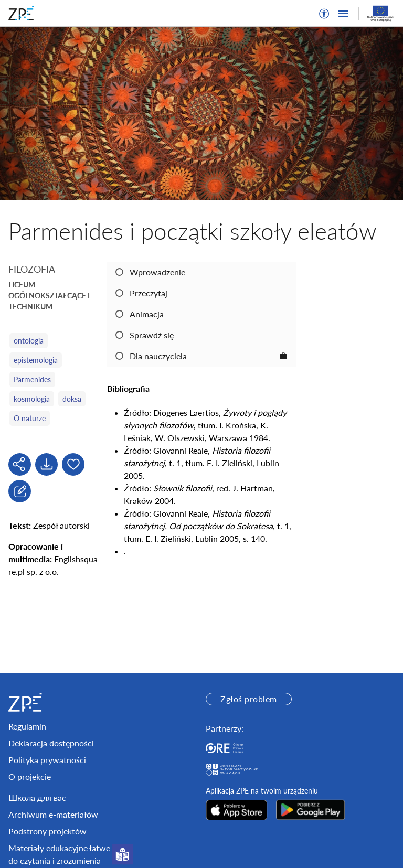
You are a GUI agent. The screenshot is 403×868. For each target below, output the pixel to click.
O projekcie (30, 776)
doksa (72, 399)
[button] (324, 14)
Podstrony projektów (47, 831)
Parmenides (32, 379)
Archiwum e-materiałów (53, 814)
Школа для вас (37, 797)
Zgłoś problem (248, 699)
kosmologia (32, 399)
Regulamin (27, 726)
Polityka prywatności (47, 760)
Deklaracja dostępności (51, 743)
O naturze (30, 418)
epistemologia (36, 360)
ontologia (29, 341)
